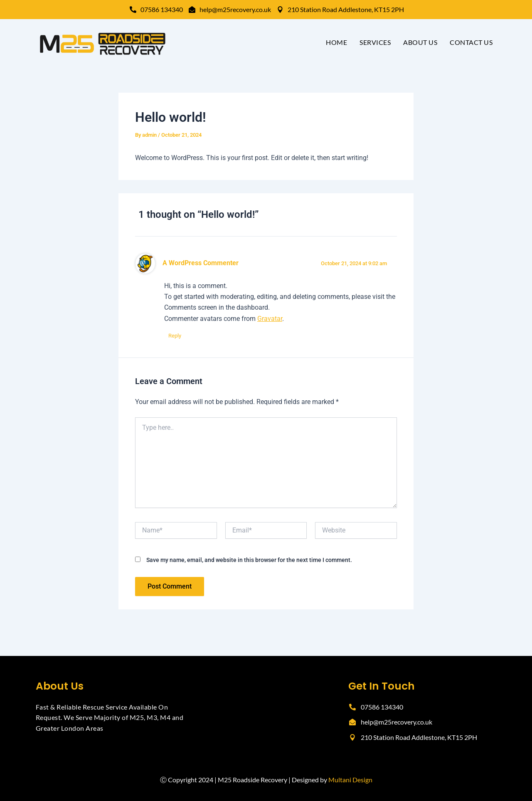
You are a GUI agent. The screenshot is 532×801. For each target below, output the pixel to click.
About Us (420, 42)
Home (336, 42)
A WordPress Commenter (201, 263)
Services (375, 42)
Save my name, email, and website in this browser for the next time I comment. (249, 560)
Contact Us (471, 42)
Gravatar (270, 319)
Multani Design (350, 780)
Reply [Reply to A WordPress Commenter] (175, 336)
